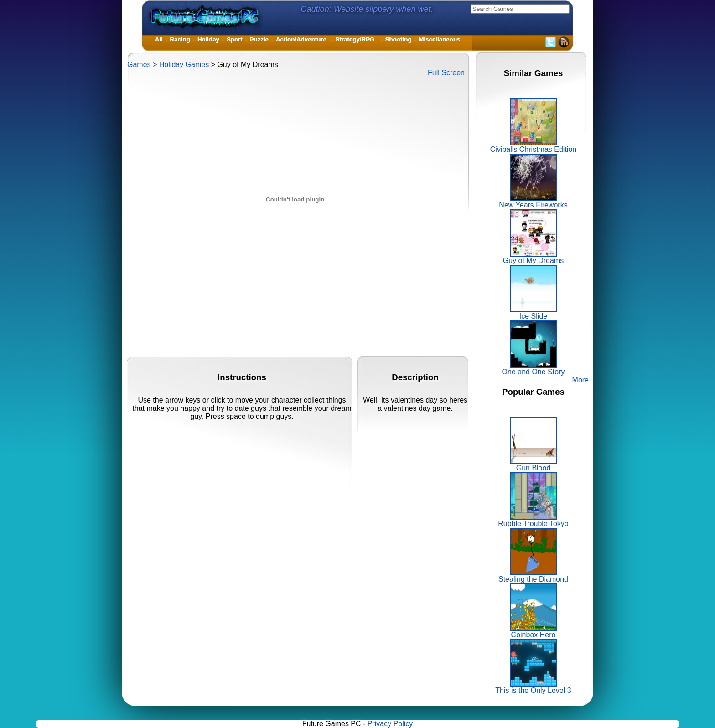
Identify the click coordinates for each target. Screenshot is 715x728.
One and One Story (534, 369)
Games (139, 65)
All (159, 39)
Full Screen (446, 73)
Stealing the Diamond (533, 576)
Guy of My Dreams (533, 257)
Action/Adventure (302, 39)
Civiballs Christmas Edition (533, 146)
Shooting (399, 39)
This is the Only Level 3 (533, 687)
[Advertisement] (293, 336)
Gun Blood (534, 465)
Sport (235, 39)
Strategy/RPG (357, 39)
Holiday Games (184, 65)
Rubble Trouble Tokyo (533, 520)
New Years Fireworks (533, 202)
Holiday (208, 39)
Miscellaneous (439, 39)
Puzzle (259, 39)
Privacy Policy (390, 724)
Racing (180, 39)
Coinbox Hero (534, 632)
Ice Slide (534, 313)
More (580, 380)
